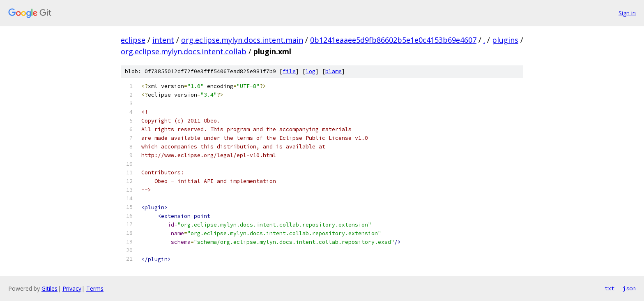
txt (609, 288)
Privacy (72, 288)
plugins (505, 40)
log (310, 71)
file (289, 71)
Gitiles (49, 288)
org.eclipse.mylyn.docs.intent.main (242, 40)
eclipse (133, 40)
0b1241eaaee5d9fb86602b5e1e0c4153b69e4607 (393, 40)
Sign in (627, 13)
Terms (95, 288)
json (629, 288)
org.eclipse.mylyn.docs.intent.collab (184, 51)
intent (163, 40)
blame (333, 71)
